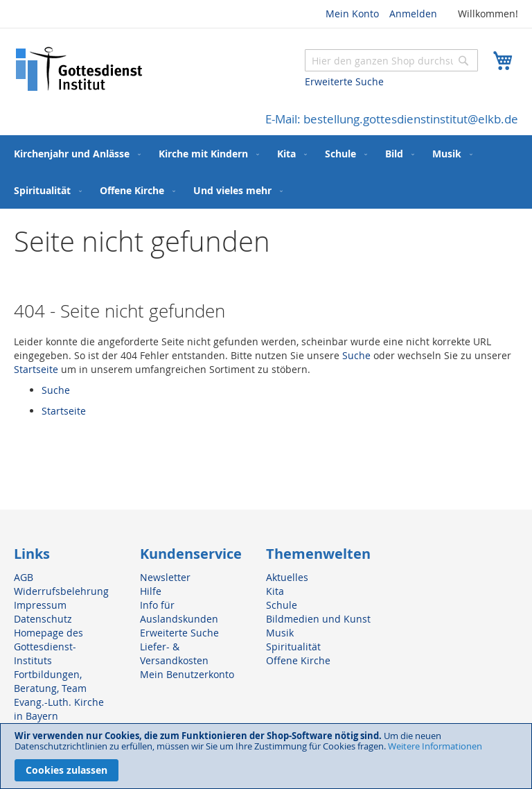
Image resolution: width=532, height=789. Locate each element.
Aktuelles (287, 577)
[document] (266, 756)
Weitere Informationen (435, 746)
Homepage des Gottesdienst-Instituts (48, 647)
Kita (275, 591)
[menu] (266, 172)
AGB (24, 577)
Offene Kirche (298, 660)
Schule (282, 605)
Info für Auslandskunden (179, 612)
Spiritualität (293, 647)
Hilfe (151, 591)
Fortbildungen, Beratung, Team (50, 681)
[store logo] (80, 69)
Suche (356, 355)
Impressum (40, 605)
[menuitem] (74, 154)
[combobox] (391, 60)
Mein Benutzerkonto (187, 674)
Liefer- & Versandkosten (174, 653)
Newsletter (165, 577)
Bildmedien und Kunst (318, 619)
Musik (280, 633)
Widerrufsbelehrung (61, 591)
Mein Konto (352, 14)
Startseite (36, 369)
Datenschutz (43, 619)
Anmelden (413, 14)
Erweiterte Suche (344, 81)
